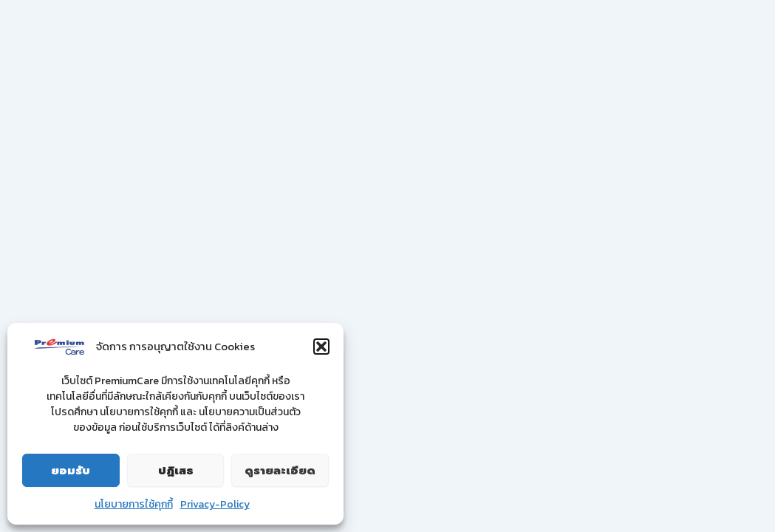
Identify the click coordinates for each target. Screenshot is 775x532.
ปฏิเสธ (176, 471)
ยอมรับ (71, 471)
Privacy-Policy (215, 504)
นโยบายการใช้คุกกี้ (134, 504)
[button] (321, 347)
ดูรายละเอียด (280, 471)
